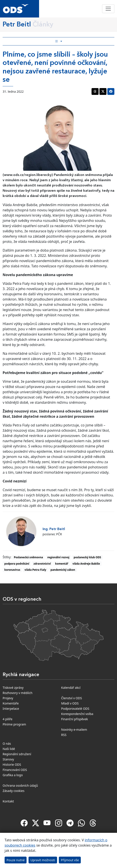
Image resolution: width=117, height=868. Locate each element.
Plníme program (14, 724)
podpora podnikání (17, 564)
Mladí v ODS (70, 703)
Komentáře (11, 703)
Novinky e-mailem (74, 730)
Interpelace (11, 709)
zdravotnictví (42, 564)
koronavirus (12, 570)
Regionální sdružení (17, 754)
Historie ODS (12, 765)
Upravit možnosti (43, 860)
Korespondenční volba (77, 714)
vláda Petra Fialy (35, 570)
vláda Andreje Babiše (86, 564)
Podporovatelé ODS (75, 709)
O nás (7, 744)
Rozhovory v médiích (18, 693)
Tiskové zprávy (13, 688)
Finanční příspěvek (75, 719)
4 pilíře (8, 719)
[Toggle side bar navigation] (58, 41)
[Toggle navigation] (108, 9)
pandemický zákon (63, 570)
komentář (62, 564)
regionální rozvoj (58, 557)
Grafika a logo (13, 775)
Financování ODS (15, 770)
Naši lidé (9, 749)
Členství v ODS (72, 698)
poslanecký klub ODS (87, 557)
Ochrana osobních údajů (20, 785)
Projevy (8, 698)
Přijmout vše (70, 860)
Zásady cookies (13, 791)
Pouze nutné (16, 860)
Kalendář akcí (71, 688)
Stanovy (8, 759)
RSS (64, 735)
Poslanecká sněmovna (28, 557)
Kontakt (8, 801)
